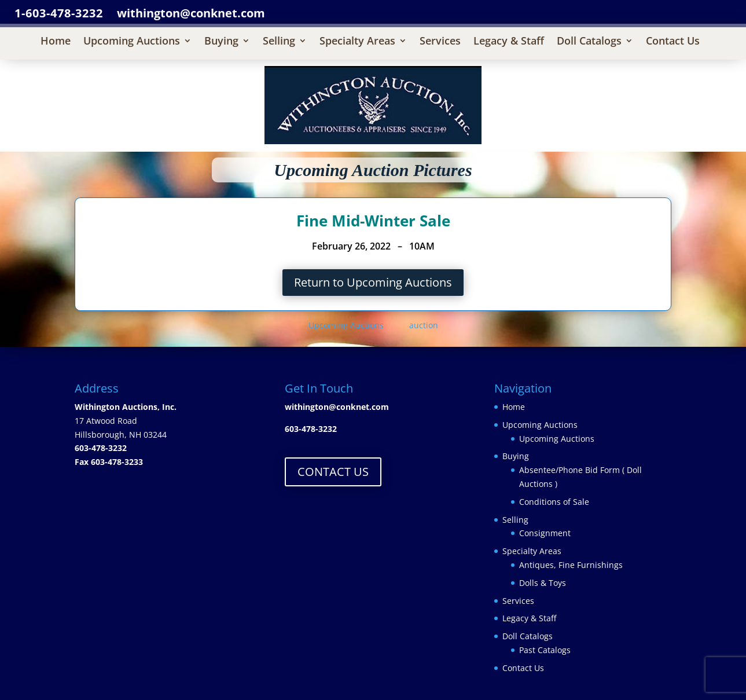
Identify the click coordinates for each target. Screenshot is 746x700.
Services (440, 42)
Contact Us (673, 42)
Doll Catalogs (589, 42)
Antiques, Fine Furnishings (571, 565)
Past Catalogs (545, 650)
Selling (279, 42)
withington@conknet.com (337, 407)
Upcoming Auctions (132, 42)
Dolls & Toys (543, 583)
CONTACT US (333, 472)
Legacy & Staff (509, 42)
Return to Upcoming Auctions (373, 282)
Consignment (545, 533)
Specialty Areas (357, 42)
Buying (221, 42)
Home (56, 42)
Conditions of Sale (554, 502)
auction (424, 325)
